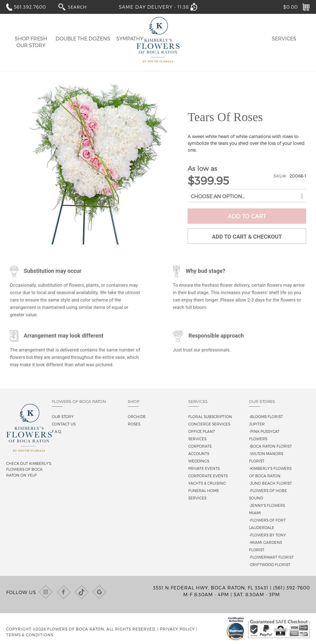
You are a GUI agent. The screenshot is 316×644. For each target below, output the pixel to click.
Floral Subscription (210, 416)
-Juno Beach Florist (270, 483)
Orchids (137, 416)
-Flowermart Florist (271, 557)
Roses (134, 424)
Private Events (204, 468)
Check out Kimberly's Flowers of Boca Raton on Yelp (29, 469)
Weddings (199, 461)
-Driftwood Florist (270, 564)
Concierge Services (209, 424)
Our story (63, 416)
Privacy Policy (177, 629)
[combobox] (83, 7)
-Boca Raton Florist (270, 446)
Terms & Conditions (30, 635)
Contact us (64, 424)
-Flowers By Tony (268, 535)
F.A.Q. (57, 431)
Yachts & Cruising (207, 483)
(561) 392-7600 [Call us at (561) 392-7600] (291, 588)
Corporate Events (208, 476)
